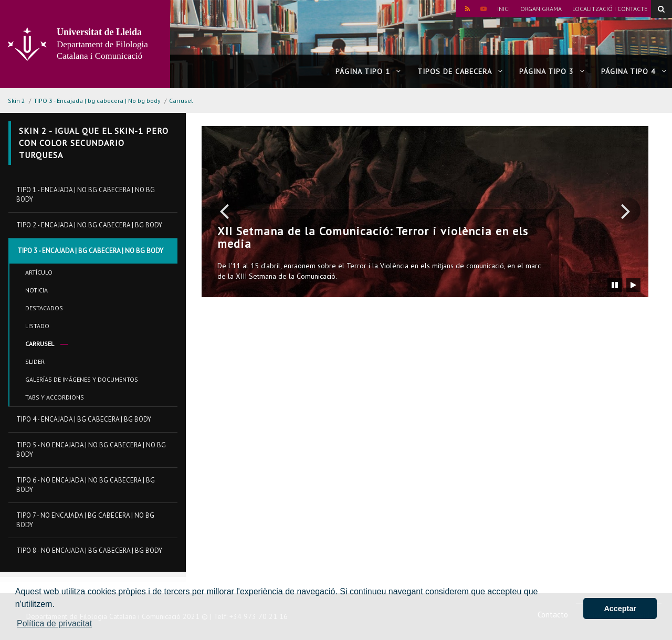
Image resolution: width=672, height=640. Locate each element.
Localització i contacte (610, 9)
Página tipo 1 (368, 71)
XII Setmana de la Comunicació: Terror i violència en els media (373, 237)
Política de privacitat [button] (54, 623)
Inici (503, 9)
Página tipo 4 (634, 71)
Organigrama (541, 9)
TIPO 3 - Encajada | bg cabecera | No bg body (97, 101)
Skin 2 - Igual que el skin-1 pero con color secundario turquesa (94, 143)
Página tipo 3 (552, 71)
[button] (224, 211)
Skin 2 (17, 101)
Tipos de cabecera (460, 71)
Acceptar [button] (620, 608)
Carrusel (181, 101)
